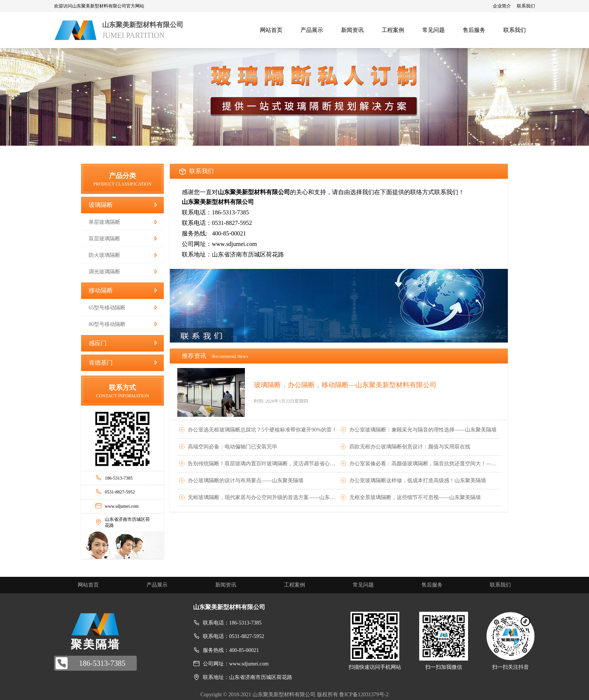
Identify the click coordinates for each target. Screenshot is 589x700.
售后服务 (432, 585)
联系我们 (526, 6)
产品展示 (157, 585)
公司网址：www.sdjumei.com (236, 664)
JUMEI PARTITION (133, 35)
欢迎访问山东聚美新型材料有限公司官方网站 (99, 6)
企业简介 (502, 6)
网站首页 (88, 585)
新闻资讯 (226, 585)
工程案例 (294, 585)
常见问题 (363, 585)
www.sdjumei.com (122, 506)
